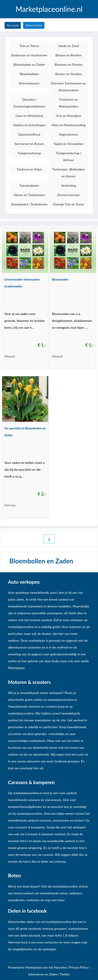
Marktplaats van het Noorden (46, 967)
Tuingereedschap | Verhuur (68, 156)
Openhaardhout (29, 134)
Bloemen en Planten (69, 64)
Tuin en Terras (29, 46)
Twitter (65, 974)
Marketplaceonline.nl (49, 9)
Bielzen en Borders (69, 55)
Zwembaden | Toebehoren (29, 204)
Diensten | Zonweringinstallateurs (29, 103)
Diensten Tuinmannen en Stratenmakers (68, 87)
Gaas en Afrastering (29, 116)
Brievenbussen (29, 83)
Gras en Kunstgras (69, 116)
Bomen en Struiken (68, 74)
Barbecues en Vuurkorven (29, 55)
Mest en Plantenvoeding (69, 125)
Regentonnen (68, 134)
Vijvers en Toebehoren (29, 195)
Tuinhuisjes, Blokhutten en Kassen (68, 173)
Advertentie (34, 25)
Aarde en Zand (68, 46)
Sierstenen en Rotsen (29, 144)
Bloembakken (29, 74)
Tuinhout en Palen (29, 169)
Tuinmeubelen (29, 185)
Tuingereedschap (29, 153)
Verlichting (68, 185)
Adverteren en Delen (43, 974)
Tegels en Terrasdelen (69, 144)
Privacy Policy (79, 967)
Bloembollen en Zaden (29, 64)
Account (13, 25)
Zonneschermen (69, 195)
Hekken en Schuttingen (29, 125)
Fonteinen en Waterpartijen (69, 103)
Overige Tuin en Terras (69, 204)
